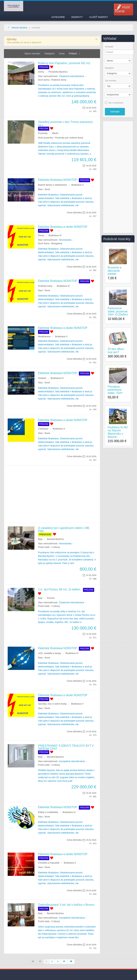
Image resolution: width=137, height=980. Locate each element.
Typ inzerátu (111, 81)
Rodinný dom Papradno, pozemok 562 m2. (64, 63)
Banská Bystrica (55, 539)
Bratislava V (78, 185)
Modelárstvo (44, 336)
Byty (40, 539)
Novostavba (65, 240)
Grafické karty (45, 286)
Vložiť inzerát (123, 9)
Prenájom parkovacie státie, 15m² (115, 390)
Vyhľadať (109, 47)
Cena (62, 54)
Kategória (50, 54)
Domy (41, 72)
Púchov (51, 598)
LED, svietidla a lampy (50, 653)
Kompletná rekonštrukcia (72, 761)
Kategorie (58, 17)
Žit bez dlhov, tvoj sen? (116, 351)
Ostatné (42, 378)
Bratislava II (70, 863)
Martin (55, 133)
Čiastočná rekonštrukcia (72, 76)
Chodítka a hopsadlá (49, 863)
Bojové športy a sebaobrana (52, 185)
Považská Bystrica (58, 72)
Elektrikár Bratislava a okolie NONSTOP (63, 227)
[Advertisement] (52, 494)
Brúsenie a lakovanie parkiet (115, 271)
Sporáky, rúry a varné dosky (52, 704)
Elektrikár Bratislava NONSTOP (58, 180)
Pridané (73, 54)
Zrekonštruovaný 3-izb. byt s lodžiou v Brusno (66, 905)
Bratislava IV (55, 235)
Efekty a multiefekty (48, 812)
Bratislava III (63, 286)
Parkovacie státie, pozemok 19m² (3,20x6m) (118, 311)
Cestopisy (43, 429)
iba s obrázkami (116, 102)
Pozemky (43, 133)
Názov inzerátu (33, 54)
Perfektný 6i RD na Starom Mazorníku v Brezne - (118, 432)
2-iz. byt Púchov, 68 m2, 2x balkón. (60, 589)
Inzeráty (77, 17)
